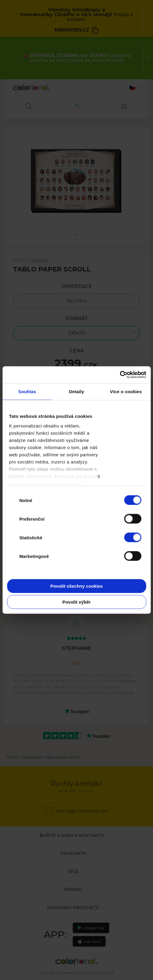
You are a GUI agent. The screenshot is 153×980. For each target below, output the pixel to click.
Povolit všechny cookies (76, 586)
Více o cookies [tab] (126, 391)
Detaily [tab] (77, 391)
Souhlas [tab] (27, 391)
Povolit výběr (76, 602)
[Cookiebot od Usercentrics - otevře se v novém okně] (120, 375)
